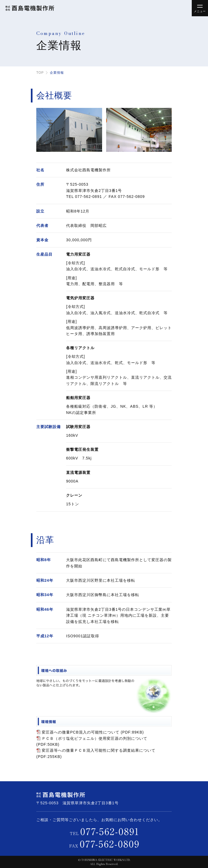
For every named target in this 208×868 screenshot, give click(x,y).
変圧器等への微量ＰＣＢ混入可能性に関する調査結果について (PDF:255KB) (96, 753)
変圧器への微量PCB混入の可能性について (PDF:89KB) (93, 732)
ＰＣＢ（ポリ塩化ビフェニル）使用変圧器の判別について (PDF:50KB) (92, 741)
